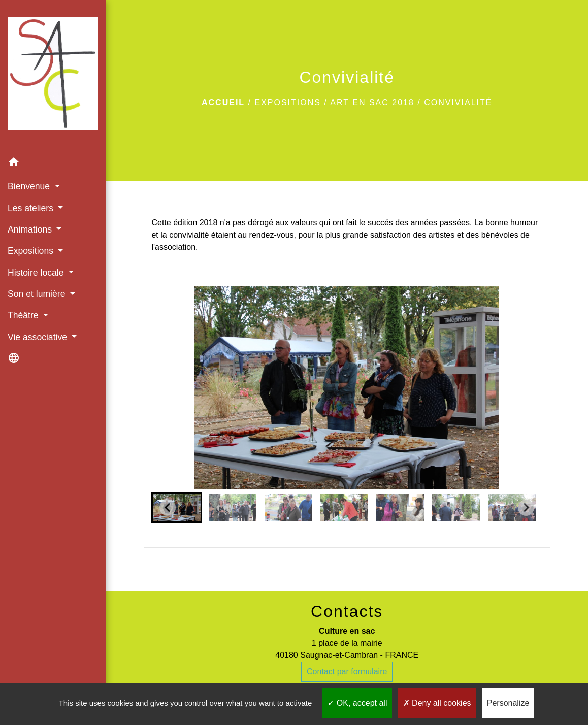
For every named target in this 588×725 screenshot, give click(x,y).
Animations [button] (31, 229)
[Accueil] (53, 76)
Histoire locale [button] (37, 273)
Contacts (347, 611)
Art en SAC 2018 (372, 102)
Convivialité (458, 102)
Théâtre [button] (24, 315)
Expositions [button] (32, 251)
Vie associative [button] (39, 337)
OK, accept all (357, 703)
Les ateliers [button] (32, 208)
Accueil (223, 102)
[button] (53, 164)
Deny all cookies (437, 703)
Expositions (287, 102)
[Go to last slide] (168, 508)
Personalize (508, 703)
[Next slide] (526, 508)
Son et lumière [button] (38, 294)
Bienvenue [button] (30, 186)
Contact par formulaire (347, 671)
